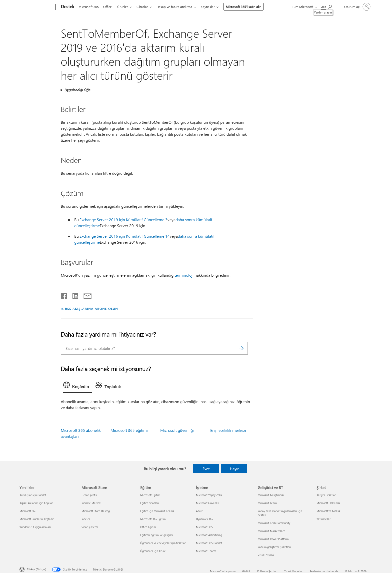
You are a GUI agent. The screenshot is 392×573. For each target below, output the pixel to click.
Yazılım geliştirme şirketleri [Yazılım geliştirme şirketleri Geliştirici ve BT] (274, 547)
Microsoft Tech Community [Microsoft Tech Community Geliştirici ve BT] (274, 523)
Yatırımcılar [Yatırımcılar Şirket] (323, 519)
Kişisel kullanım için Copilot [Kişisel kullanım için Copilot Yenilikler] (36, 503)
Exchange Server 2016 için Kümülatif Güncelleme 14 (125, 236)
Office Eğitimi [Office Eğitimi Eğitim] (148, 527)
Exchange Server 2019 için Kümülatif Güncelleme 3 (123, 220)
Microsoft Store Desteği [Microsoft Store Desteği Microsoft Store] (96, 511)
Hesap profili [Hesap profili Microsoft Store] (89, 495)
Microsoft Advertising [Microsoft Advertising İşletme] (209, 535)
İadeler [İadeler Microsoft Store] (86, 519)
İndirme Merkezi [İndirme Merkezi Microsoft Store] (91, 503)
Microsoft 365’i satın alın (248, 7)
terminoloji (184, 275)
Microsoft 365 (89, 7)
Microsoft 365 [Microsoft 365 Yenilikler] (28, 511)
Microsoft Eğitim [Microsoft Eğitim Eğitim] (150, 495)
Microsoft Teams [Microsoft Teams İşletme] (206, 551)
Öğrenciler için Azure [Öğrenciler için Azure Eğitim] (153, 551)
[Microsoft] (37, 7)
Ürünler (125, 7)
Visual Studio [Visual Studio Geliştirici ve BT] (266, 555)
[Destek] (67, 7)
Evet (206, 469)
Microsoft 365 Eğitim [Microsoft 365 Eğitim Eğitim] (153, 519)
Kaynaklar (213, 7)
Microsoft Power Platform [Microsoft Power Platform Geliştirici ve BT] (273, 539)
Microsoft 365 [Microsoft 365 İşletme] (204, 527)
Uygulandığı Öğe (77, 90)
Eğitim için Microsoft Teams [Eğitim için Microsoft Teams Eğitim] (157, 511)
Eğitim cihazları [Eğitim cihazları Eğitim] (150, 503)
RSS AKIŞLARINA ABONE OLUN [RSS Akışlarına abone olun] (91, 308)
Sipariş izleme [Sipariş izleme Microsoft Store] (90, 527)
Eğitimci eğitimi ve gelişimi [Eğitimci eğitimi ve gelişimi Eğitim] (157, 535)
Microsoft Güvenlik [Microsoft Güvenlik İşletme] (207, 503)
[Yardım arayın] (326, 6)
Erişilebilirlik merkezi (228, 430)
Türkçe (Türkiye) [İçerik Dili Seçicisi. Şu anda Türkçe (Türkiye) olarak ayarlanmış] (36, 569)
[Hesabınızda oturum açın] (357, 7)
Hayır (234, 469)
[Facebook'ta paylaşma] (64, 295)
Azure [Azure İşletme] (199, 511)
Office (108, 7)
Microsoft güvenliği (177, 430)
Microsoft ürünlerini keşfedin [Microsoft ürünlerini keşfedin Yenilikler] (37, 519)
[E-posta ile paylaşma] (85, 295)
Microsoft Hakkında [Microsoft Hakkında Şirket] (328, 503)
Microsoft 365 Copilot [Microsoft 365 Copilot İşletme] (209, 543)
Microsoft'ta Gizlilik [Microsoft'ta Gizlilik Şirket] (328, 511)
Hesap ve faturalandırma (178, 7)
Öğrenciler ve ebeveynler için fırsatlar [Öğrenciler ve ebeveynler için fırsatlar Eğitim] (163, 543)
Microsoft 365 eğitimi (129, 430)
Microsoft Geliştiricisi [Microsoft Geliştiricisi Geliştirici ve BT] (271, 495)
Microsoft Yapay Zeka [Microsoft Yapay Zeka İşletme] (209, 495)
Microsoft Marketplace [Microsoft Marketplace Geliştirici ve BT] (271, 531)
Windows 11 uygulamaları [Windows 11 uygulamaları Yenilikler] (35, 527)
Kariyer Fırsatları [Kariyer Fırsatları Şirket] (326, 495)
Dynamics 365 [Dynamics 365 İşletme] (204, 519)
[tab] (77, 386)
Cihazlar (145, 7)
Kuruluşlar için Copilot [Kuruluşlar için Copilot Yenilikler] (33, 495)
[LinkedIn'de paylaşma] (73, 295)
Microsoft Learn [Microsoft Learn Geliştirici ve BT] (267, 503)
